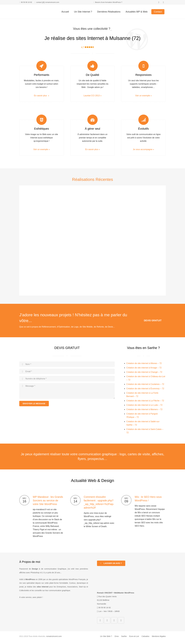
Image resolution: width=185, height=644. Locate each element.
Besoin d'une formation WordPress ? (109, 2)
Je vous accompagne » (143, 149)
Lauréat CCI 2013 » (92, 96)
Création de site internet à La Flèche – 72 (145, 401)
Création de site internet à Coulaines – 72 (145, 384)
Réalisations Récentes (92, 179)
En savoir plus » (41, 96)
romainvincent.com (54, 636)
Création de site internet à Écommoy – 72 (145, 389)
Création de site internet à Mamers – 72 (144, 409)
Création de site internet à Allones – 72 (144, 363)
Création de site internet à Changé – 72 (144, 372)
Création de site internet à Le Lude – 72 (144, 405)
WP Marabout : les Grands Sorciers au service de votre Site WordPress (48, 500)
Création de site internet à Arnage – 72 (144, 368)
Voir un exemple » (144, 96)
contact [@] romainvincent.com (48, 2)
